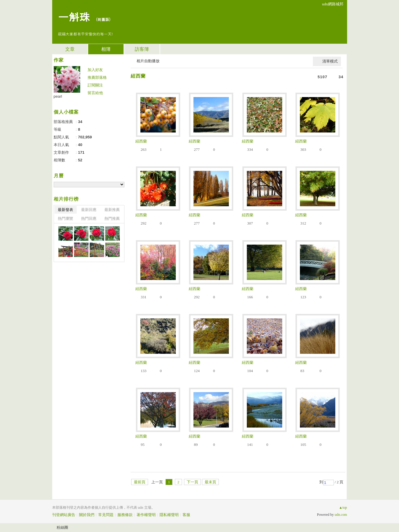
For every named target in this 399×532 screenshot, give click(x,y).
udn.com (341, 515)
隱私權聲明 (169, 515)
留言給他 (95, 93)
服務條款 (125, 515)
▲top (343, 508)
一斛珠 (74, 16)
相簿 (106, 49)
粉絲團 (62, 527)
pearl (58, 96)
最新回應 (89, 210)
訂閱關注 (95, 85)
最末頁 (210, 482)
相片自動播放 (148, 61)
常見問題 (106, 515)
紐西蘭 (138, 76)
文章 (70, 49)
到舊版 (103, 19)
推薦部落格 (97, 77)
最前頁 (140, 482)
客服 (186, 515)
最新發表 (65, 210)
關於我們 (87, 515)
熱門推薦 (112, 218)
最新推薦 (112, 210)
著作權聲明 (146, 515)
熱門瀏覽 (65, 218)
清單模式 (330, 61)
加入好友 (95, 70)
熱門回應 (89, 218)
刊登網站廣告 (64, 515)
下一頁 (192, 482)
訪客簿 (142, 49)
